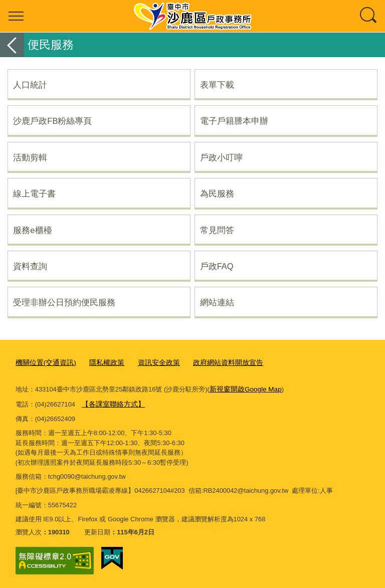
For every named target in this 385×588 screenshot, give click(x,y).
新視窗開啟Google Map (243, 389)
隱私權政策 (102, 363)
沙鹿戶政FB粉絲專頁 (52, 121)
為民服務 (217, 193)
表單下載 (217, 85)
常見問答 (217, 230)
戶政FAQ (217, 266)
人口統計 (30, 85)
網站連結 (217, 302)
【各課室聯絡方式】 (111, 403)
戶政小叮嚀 (221, 157)
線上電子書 (34, 193)
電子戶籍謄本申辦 (234, 121)
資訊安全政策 (150, 363)
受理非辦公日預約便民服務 (64, 302)
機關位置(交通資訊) (44, 363)
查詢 (369, 16)
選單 (16, 16)
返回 (12, 45)
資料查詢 (30, 266)
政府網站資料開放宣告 (216, 363)
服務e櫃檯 (32, 230)
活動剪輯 (30, 157)
